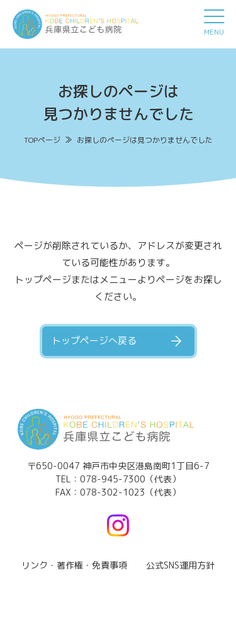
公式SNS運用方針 (180, 565)
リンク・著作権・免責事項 (74, 565)
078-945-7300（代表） (130, 479)
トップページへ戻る (94, 341)
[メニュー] (214, 22)
